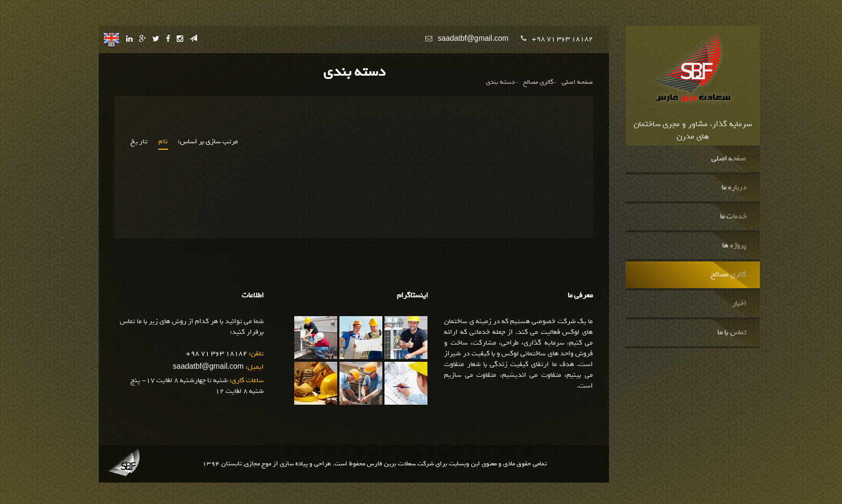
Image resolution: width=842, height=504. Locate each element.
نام (164, 142)
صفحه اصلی (729, 159)
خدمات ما (733, 217)
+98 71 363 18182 (562, 39)
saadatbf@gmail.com (473, 39)
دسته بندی (500, 82)
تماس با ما (732, 333)
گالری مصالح (729, 275)
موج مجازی (258, 464)
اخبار (739, 304)
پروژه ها (734, 246)
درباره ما (734, 188)
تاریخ (140, 142)
